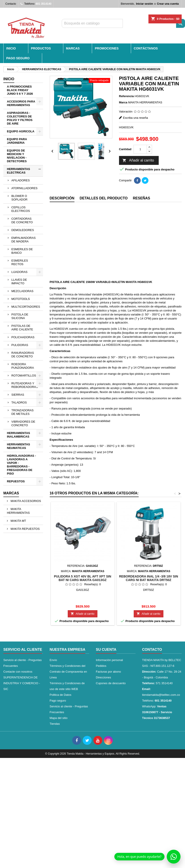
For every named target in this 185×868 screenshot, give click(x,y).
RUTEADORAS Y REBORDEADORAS (25, 385)
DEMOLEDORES (23, 230)
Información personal (109, 660)
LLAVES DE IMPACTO (19, 281)
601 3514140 (44, 4)
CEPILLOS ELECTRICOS (21, 209)
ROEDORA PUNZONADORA (23, 366)
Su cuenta (106, 650)
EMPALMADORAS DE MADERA (24, 240)
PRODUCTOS (41, 48)
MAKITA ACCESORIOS (25, 501)
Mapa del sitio (59, 718)
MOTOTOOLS (21, 299)
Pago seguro (18, 58)
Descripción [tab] (62, 198)
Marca (123, 102)
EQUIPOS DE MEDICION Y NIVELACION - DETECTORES (17, 156)
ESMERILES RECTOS (20, 262)
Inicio (9, 79)
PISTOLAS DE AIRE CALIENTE (22, 328)
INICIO (11, 48)
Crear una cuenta (168, 4)
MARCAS (73, 48)
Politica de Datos (61, 695)
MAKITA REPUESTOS (25, 529)
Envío (53, 660)
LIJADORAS (19, 272)
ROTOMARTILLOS (24, 376)
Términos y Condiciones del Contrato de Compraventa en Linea (68, 672)
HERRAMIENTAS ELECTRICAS (18, 171)
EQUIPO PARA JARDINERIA (17, 141)
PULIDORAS (20, 345)
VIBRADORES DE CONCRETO (23, 423)
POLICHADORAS (23, 337)
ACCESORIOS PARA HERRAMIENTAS (21, 103)
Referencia (126, 96)
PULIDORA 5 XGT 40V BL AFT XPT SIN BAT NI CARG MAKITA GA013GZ (83, 578)
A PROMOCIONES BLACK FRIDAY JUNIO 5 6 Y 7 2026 (20, 90)
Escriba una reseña (136, 118)
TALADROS (19, 402)
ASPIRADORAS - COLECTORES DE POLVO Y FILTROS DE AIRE (20, 118)
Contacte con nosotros (18, 672)
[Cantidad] (140, 149)
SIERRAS (18, 395)
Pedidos (101, 666)
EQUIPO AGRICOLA (21, 131)
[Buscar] (92, 23)
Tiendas (55, 724)
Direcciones (103, 677)
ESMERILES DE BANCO (22, 251)
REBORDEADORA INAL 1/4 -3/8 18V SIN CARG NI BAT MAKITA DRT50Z (149, 578)
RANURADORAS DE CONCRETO (23, 355)
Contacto (11, 4)
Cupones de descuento (111, 683)
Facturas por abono (108, 672)
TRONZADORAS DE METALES (23, 412)
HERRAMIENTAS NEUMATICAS (18, 446)
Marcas (11, 493)
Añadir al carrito (138, 161)
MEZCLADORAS (22, 291)
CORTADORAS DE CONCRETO (22, 220)
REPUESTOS (16, 481)
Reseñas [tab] (141, 198)
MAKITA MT (18, 521)
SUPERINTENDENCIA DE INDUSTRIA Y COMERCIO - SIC (22, 683)
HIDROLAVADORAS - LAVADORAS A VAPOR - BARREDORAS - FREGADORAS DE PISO (21, 465)
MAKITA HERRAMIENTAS (18, 511)
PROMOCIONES (107, 48)
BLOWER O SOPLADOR (19, 198)
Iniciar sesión (145, 4)
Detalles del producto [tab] (104, 198)
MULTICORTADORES (26, 307)
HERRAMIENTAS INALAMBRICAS (18, 435)
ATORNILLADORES (24, 188)
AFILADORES (21, 180)
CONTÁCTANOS (146, 48)
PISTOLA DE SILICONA (20, 316)
